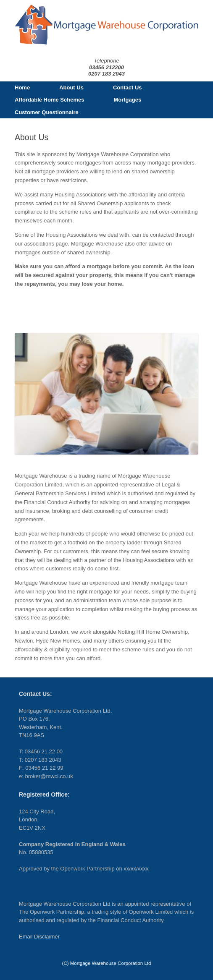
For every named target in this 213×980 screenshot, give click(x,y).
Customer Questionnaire (47, 112)
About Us (71, 88)
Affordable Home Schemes (49, 100)
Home (22, 88)
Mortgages (127, 100)
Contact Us (128, 88)
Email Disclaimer (39, 937)
